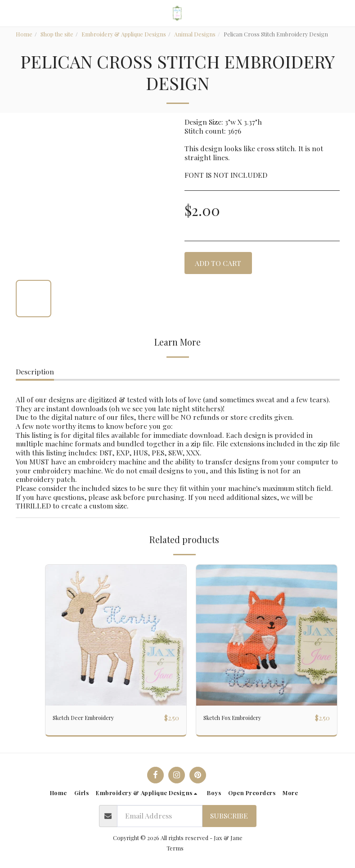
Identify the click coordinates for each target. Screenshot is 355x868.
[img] (116, 635)
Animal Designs (195, 34)
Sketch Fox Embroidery (242, 718)
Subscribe (229, 816)
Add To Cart (218, 263)
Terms (175, 848)
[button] (10, 13)
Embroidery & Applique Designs (124, 34)
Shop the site (57, 34)
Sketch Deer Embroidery (93, 718)
